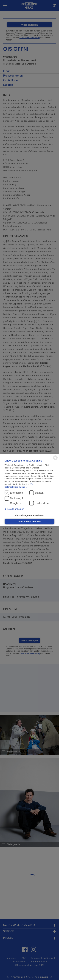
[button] (14, 509)
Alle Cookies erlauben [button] (29, 522)
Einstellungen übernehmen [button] (29, 515)
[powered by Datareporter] (55, 460)
